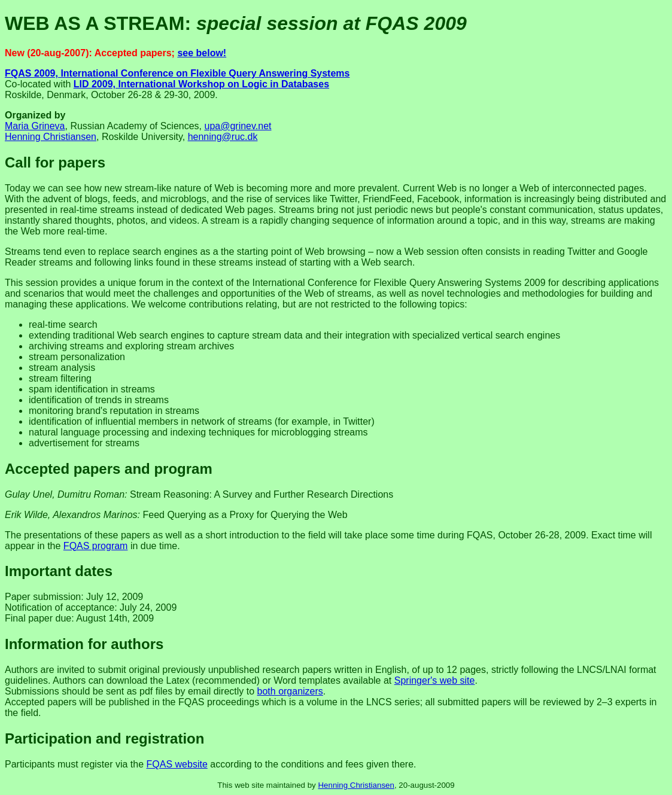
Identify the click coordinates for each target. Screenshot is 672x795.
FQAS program (96, 546)
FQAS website (177, 764)
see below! (202, 53)
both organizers (290, 691)
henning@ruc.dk (223, 137)
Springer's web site (435, 680)
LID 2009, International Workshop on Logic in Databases (201, 84)
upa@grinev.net (238, 126)
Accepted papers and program (109, 469)
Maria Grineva (35, 126)
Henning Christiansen (51, 137)
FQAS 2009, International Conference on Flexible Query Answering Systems (177, 73)
